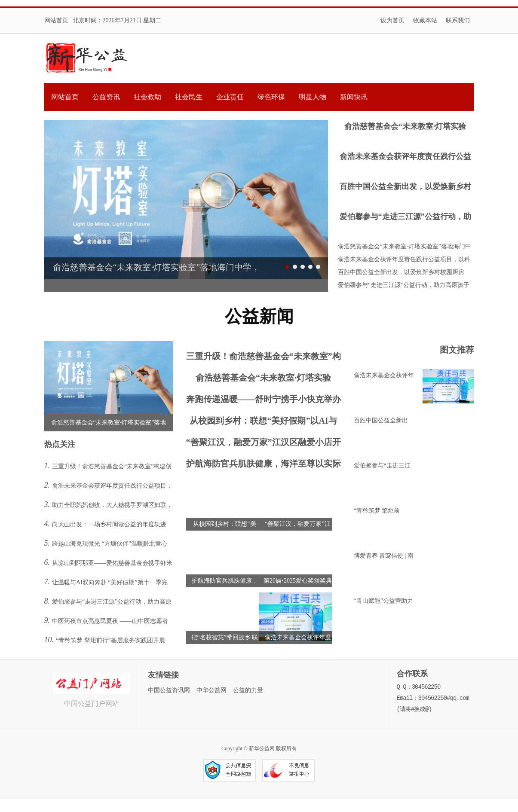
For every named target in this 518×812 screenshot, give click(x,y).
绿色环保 (271, 97)
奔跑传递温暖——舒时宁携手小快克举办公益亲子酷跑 (264, 401)
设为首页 (392, 20)
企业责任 (230, 97)
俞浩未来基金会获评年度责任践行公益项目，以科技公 (405, 157)
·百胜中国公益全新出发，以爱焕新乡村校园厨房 (401, 272)
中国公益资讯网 (169, 690)
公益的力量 (248, 690)
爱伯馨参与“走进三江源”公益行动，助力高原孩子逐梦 (405, 218)
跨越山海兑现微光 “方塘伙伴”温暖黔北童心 (110, 544)
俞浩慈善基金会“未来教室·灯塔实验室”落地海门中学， (405, 127)
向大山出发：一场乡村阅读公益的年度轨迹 (109, 524)
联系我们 (458, 20)
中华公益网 (211, 690)
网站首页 (56, 20)
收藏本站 (425, 20)
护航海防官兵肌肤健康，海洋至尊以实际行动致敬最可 (264, 466)
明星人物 (313, 97)
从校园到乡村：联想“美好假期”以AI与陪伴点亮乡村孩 (263, 423)
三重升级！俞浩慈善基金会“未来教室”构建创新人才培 (264, 358)
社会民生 (189, 97)
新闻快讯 (354, 97)
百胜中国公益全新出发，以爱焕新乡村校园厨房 (405, 188)
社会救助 (147, 97)
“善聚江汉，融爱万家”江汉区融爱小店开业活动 (264, 444)
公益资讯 (106, 97)
